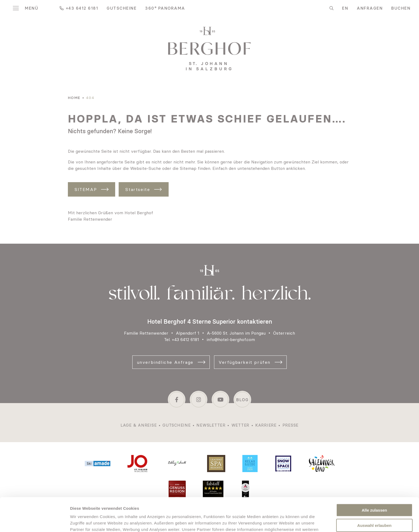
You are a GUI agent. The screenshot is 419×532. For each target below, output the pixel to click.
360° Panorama (165, 8)
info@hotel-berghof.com (231, 339)
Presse (291, 425)
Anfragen (370, 8)
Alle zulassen (374, 478)
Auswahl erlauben (374, 494)
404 (90, 98)
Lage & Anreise (139, 425)
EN (345, 8)
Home (74, 98)
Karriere (266, 425)
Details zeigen (284, 521)
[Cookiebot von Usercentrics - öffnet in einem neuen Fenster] (35, 522)
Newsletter (211, 425)
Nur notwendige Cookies (374, 509)
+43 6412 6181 (185, 339)
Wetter (240, 425)
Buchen (401, 8)
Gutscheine (122, 8)
